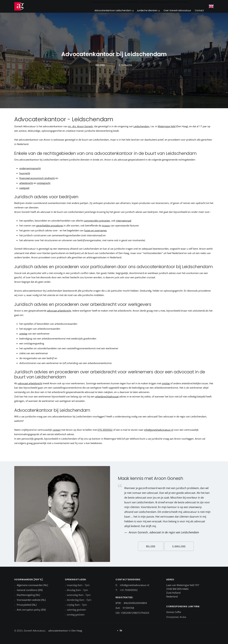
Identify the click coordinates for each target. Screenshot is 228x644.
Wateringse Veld (167, 126)
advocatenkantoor (58, 631)
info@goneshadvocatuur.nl (159, 430)
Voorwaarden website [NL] (31, 600)
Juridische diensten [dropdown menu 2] (147, 10)
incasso (106, 225)
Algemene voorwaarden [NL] (32, 585)
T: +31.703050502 (127, 590)
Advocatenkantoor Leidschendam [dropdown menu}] (113, 10)
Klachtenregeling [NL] (28, 595)
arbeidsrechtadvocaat (107, 396)
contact (57, 430)
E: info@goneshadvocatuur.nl (132, 585)
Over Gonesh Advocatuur (177, 10)
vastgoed (24, 188)
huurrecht (25, 173)
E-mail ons (126, 65)
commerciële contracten (97, 221)
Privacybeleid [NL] (26, 605)
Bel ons (100, 65)
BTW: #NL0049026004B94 (131, 603)
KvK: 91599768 (125, 608)
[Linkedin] (121, 630)
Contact (199, 10)
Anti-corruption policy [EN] (31, 610)
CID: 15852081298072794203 (132, 613)
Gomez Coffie (174, 612)
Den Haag (76, 631)
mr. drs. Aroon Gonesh (80, 126)
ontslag (23, 334)
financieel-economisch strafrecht (37, 178)
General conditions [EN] (29, 590)
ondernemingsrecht (30, 168)
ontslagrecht (44, 183)
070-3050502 (105, 430)
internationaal (124, 221)
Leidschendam (141, 126)
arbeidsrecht (26, 183)
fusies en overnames (95, 230)
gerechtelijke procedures (50, 225)
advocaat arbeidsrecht (59, 311)
